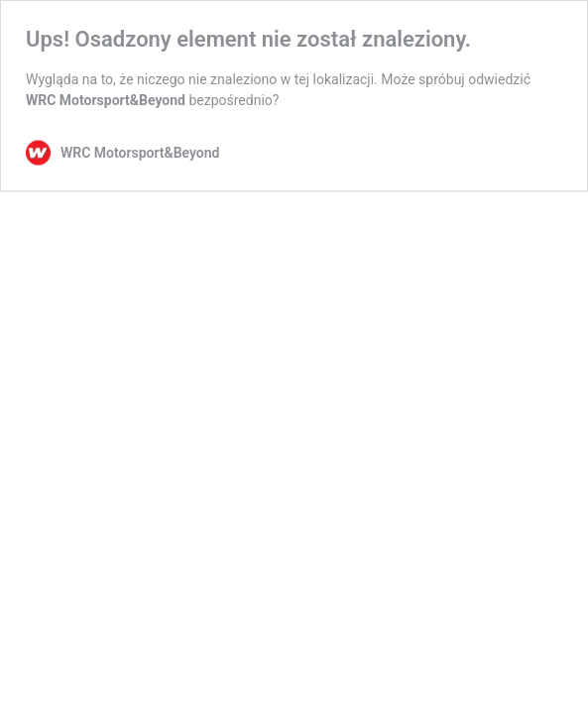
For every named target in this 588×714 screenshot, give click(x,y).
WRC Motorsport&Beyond (106, 100)
